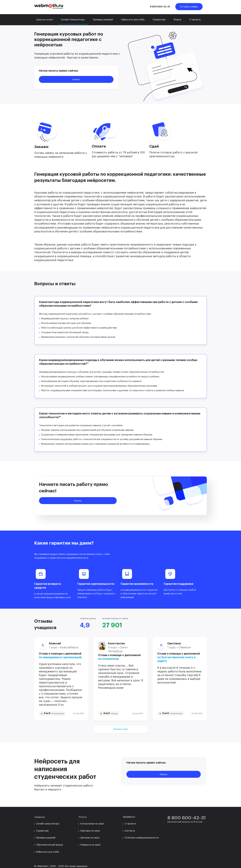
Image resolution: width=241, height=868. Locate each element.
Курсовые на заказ (90, 831)
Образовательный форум (49, 845)
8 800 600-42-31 (160, 7)
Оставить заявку (189, 7)
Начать (76, 80)
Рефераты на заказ (91, 845)
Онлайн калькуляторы (48, 824)
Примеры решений (103, 20)
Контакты (130, 831)
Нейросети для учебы (133, 20)
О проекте (195, 20)
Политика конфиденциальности (142, 838)
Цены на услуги (44, 20)
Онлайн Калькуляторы (73, 20)
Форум (177, 20)
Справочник (159, 20)
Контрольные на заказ (92, 824)
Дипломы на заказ (90, 838)
